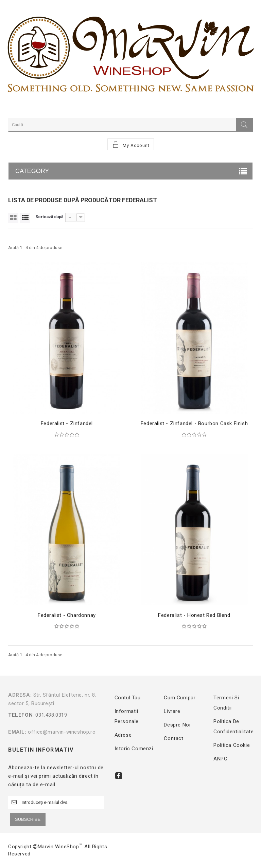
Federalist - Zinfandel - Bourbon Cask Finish (194, 423)
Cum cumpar (180, 698)
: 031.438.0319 (56, 719)
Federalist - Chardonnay (67, 615)
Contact (173, 738)
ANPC (220, 759)
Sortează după (49, 217)
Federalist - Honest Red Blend (194, 615)
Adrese (123, 735)
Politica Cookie (232, 745)
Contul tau (128, 698)
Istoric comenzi (134, 749)
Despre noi (177, 725)
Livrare (172, 711)
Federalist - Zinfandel (67, 423)
